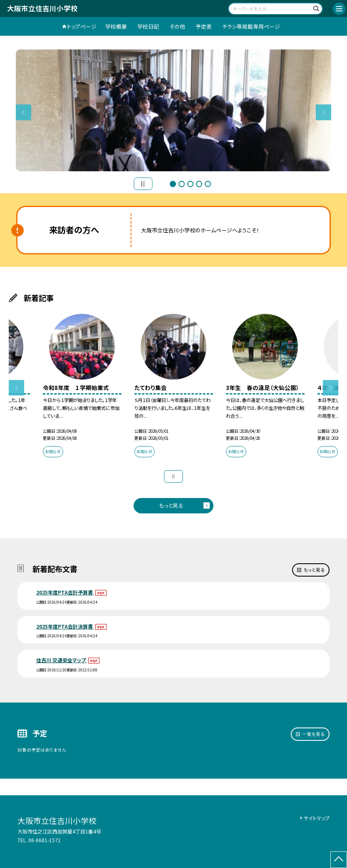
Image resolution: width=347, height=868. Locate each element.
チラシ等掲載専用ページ (251, 26)
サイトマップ (317, 818)
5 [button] (208, 184)
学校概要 (116, 26)
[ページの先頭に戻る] (339, 860)
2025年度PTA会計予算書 (65, 592)
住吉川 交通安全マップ (62, 660)
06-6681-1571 (45, 840)
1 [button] (173, 184)
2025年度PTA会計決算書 (65, 626)
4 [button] (199, 184)
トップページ (82, 26)
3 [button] (190, 184)
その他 (177, 26)
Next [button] (324, 113)
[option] (174, 110)
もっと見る (171, 505)
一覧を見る (314, 734)
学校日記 (148, 26)
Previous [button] (24, 113)
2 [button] (182, 184)
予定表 (204, 26)
